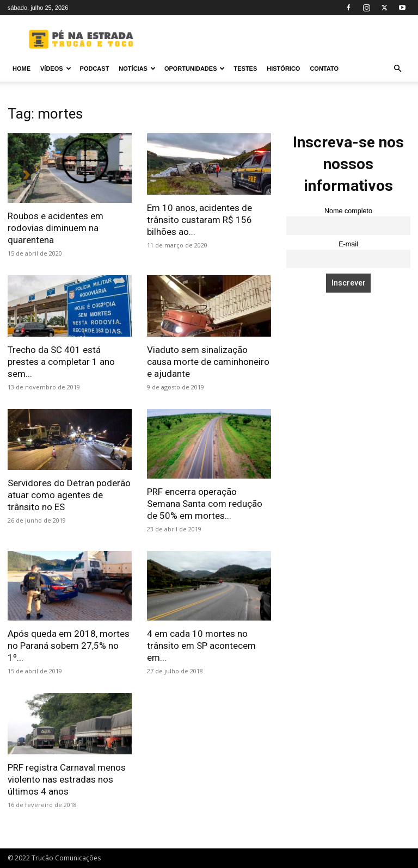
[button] (397, 69)
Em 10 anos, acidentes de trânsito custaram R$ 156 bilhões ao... (199, 220)
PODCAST (95, 69)
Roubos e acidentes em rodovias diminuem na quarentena (56, 228)
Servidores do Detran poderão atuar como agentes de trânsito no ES (69, 495)
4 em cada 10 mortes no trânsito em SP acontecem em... (201, 646)
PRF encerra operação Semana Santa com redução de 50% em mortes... (205, 504)
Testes (245, 69)
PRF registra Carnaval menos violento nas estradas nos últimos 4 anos (67, 779)
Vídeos (56, 69)
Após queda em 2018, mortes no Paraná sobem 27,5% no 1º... (69, 646)
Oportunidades (195, 69)
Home (21, 69)
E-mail (348, 244)
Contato (324, 69)
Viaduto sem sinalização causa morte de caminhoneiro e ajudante (208, 362)
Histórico (283, 69)
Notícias (137, 69)
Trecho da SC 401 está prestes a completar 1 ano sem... (61, 362)
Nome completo (348, 211)
